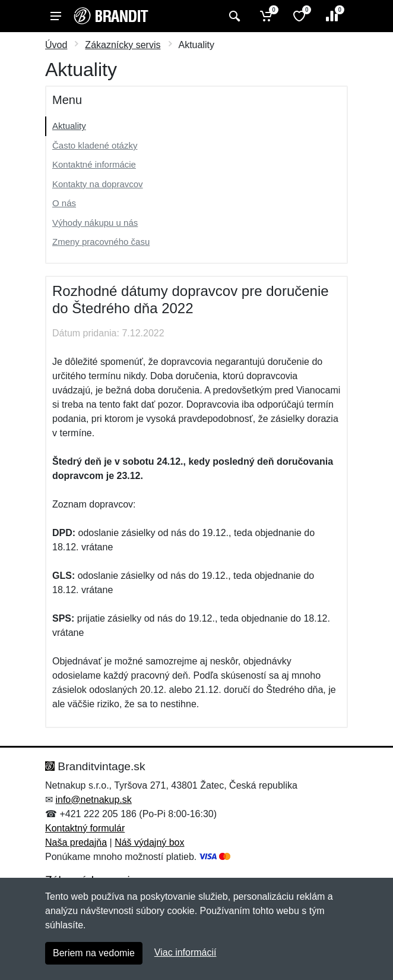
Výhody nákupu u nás (95, 223)
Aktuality (69, 126)
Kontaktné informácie (94, 164)
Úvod (56, 45)
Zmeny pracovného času (101, 242)
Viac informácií (186, 952)
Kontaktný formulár (85, 828)
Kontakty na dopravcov (98, 184)
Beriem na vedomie (94, 953)
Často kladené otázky (95, 145)
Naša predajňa (76, 842)
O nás (64, 203)
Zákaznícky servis (123, 45)
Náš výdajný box (149, 842)
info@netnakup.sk (93, 800)
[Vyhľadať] (233, 16)
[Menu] (56, 16)
